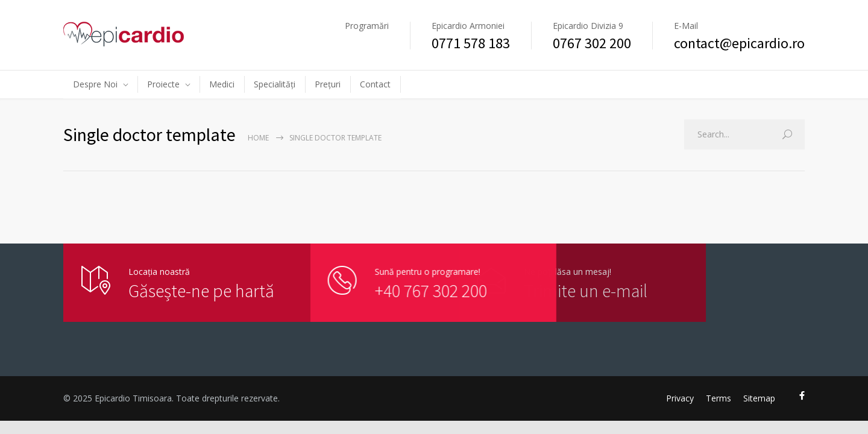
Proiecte (163, 84)
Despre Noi (95, 84)
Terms (719, 398)
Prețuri (328, 84)
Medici (222, 84)
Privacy (680, 398)
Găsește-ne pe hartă (201, 291)
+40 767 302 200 (418, 291)
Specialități (275, 84)
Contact (375, 84)
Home (258, 138)
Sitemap (759, 398)
